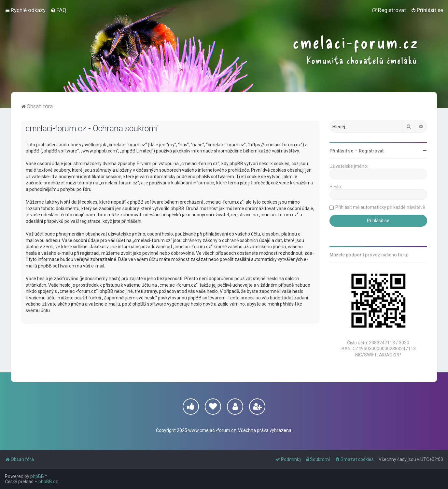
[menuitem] (58, 10)
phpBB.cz (48, 482)
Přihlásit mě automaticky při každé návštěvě (380, 207)
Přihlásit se (341, 151)
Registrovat (371, 151)
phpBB (37, 476)
